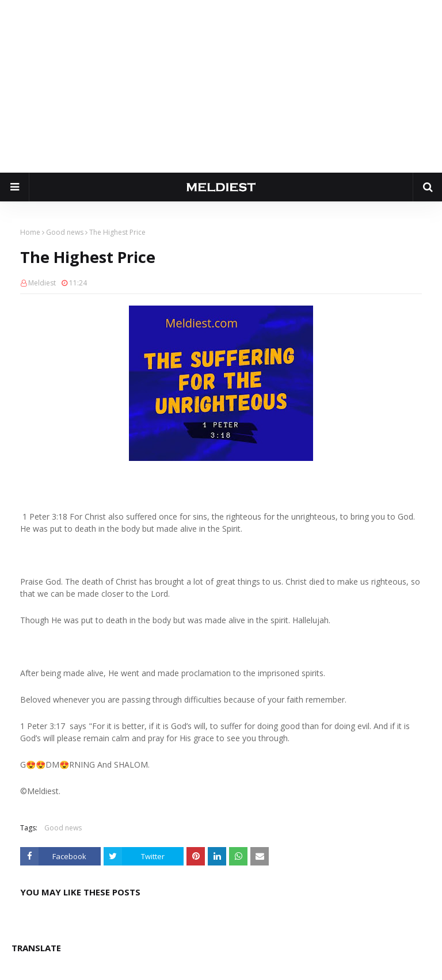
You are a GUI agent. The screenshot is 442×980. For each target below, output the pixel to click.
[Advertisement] (221, 86)
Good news (65, 232)
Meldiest (42, 283)
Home (30, 232)
